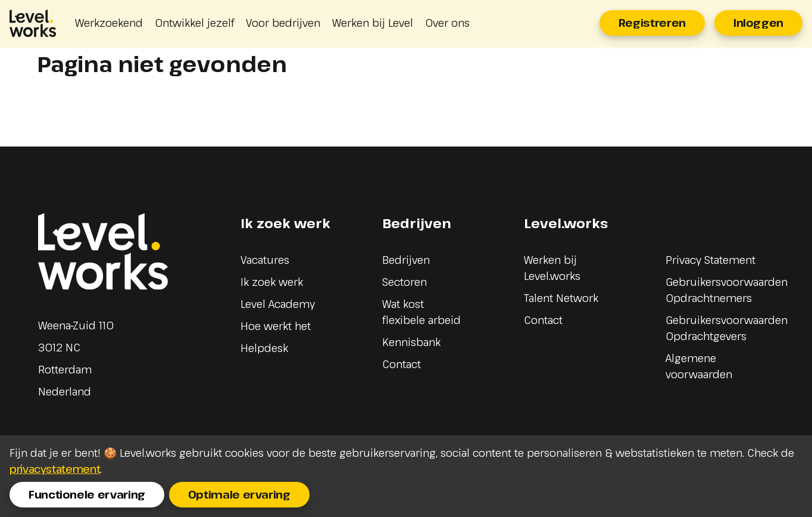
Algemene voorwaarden (699, 366)
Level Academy (278, 304)
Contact (402, 364)
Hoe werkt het (276, 326)
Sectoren (405, 282)
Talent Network (561, 298)
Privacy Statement (710, 260)
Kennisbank (411, 342)
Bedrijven (406, 260)
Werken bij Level (373, 23)
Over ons (447, 23)
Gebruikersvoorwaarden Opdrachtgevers (727, 328)
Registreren (652, 23)
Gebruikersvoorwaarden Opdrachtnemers (727, 290)
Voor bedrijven (283, 23)
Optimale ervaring (239, 494)
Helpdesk (264, 348)
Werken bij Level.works (552, 268)
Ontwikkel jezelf (194, 23)
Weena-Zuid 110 (76, 325)
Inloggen (758, 23)
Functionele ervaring (87, 494)
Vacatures (265, 260)
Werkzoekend (109, 23)
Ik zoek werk (272, 282)
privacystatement (55, 469)
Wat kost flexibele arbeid (421, 312)
